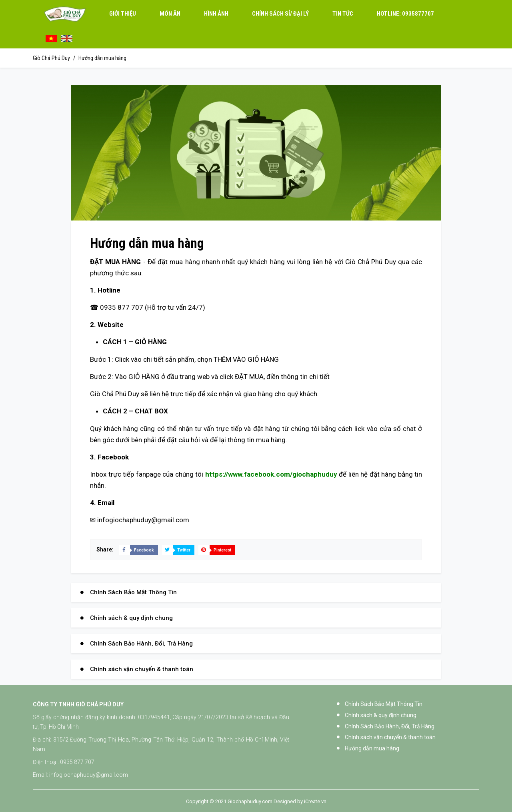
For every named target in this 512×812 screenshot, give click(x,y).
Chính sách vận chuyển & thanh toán (142, 669)
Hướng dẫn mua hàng (102, 58)
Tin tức (343, 14)
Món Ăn (170, 14)
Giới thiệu (123, 14)
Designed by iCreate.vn (300, 801)
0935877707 (405, 14)
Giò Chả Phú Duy (51, 58)
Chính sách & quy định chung (131, 618)
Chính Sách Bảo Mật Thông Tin (133, 592)
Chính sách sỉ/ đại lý (280, 14)
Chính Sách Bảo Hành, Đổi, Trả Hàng (141, 644)
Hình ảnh (216, 14)
